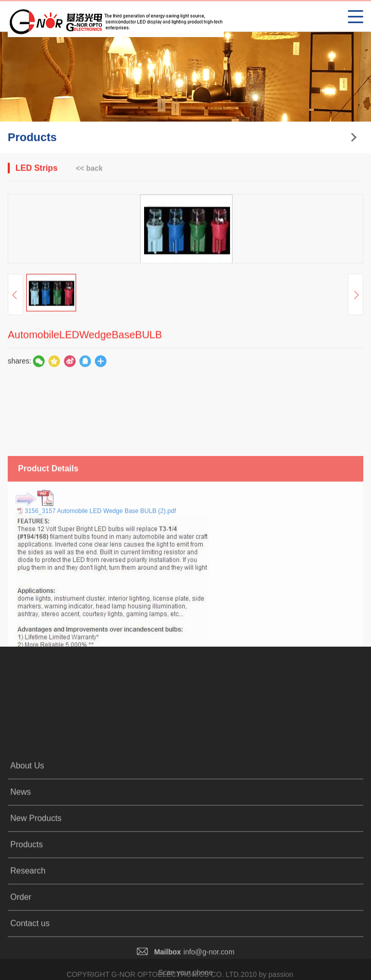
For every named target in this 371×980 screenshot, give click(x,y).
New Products (36, 879)
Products (26, 906)
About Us (27, 827)
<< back (89, 169)
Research (28, 932)
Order (21, 958)
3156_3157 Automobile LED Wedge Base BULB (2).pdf (100, 562)
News (21, 853)
